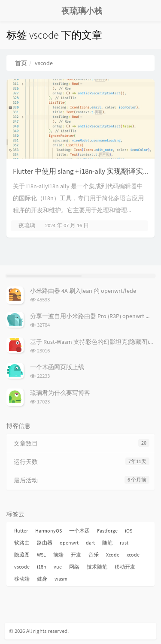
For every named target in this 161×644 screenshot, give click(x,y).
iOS (129, 531)
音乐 (94, 555)
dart (90, 543)
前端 (58, 555)
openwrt (69, 543)
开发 (76, 555)
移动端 (22, 579)
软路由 (22, 543)
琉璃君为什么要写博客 (60, 393)
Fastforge (107, 531)
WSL (41, 555)
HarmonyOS (49, 531)
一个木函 (79, 531)
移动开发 (125, 567)
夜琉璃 (27, 225)
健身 (42, 579)
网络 (74, 567)
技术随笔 (97, 567)
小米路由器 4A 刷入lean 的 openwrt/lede (83, 291)
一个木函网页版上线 (57, 367)
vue (58, 567)
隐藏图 (22, 555)
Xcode (113, 555)
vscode (22, 567)
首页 (21, 63)
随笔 (107, 543)
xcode (133, 555)
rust (124, 543)
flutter (21, 531)
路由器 (45, 543)
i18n (42, 567)
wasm (61, 579)
